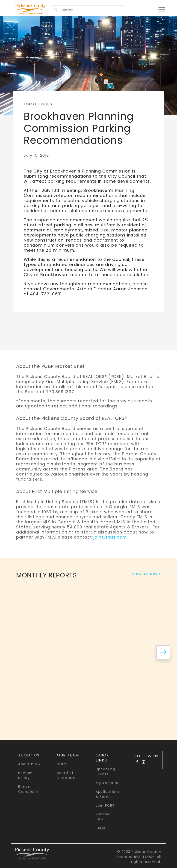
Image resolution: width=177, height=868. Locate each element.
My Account (107, 783)
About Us (29, 755)
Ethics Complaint (28, 789)
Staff (62, 764)
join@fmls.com (110, 537)
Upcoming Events (106, 772)
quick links (102, 758)
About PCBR (29, 764)
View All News (147, 574)
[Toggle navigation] (162, 10)
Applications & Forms (108, 794)
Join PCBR (105, 805)
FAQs (100, 828)
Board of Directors (66, 775)
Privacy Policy (25, 775)
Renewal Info (104, 817)
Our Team (68, 755)
